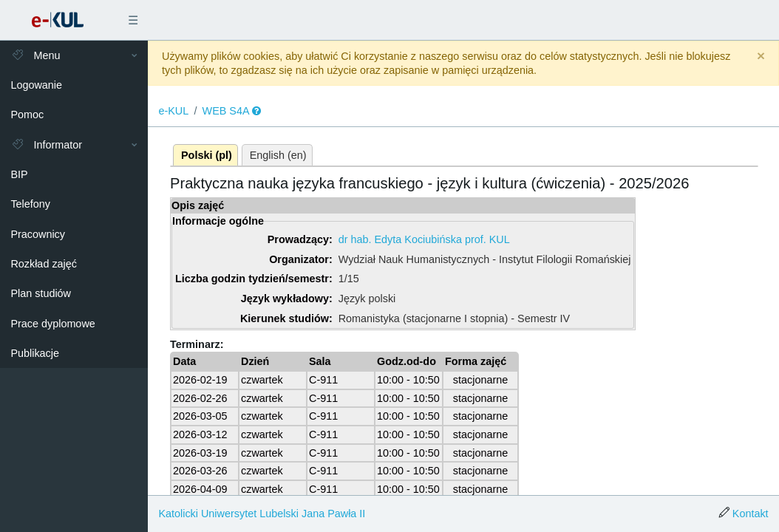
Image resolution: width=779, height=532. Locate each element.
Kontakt (751, 514)
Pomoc (27, 115)
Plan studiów (41, 293)
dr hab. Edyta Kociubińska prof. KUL (424, 239)
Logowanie (36, 85)
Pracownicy (38, 234)
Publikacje (35, 353)
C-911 (323, 380)
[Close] (761, 57)
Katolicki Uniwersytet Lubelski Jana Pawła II (262, 514)
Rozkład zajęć (44, 264)
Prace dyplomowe (52, 324)
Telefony (30, 204)
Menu (35, 55)
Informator (46, 145)
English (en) (278, 155)
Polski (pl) (207, 155)
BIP (19, 174)
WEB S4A (226, 111)
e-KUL (173, 111)
